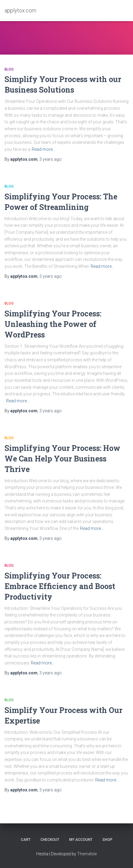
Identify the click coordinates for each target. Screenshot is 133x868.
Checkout (50, 840)
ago (50, 159)
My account (81, 840)
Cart (26, 840)
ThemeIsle (87, 854)
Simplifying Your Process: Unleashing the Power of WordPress (53, 324)
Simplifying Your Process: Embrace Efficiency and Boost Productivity (60, 586)
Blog (9, 69)
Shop (107, 840)
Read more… (44, 149)
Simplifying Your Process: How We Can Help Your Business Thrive (62, 459)
